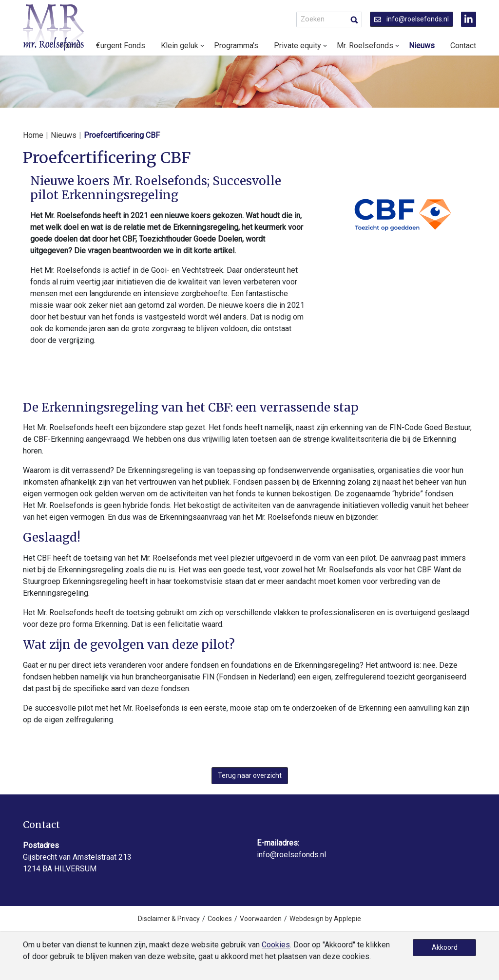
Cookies (220, 919)
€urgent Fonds (121, 46)
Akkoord (445, 947)
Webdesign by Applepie (325, 919)
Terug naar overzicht (250, 775)
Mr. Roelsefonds (365, 46)
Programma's (236, 46)
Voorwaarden (261, 919)
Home (33, 135)
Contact (463, 46)
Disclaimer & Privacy (169, 919)
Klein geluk (180, 46)
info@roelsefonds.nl (412, 19)
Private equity (297, 46)
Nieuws (422, 46)
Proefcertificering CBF (122, 135)
